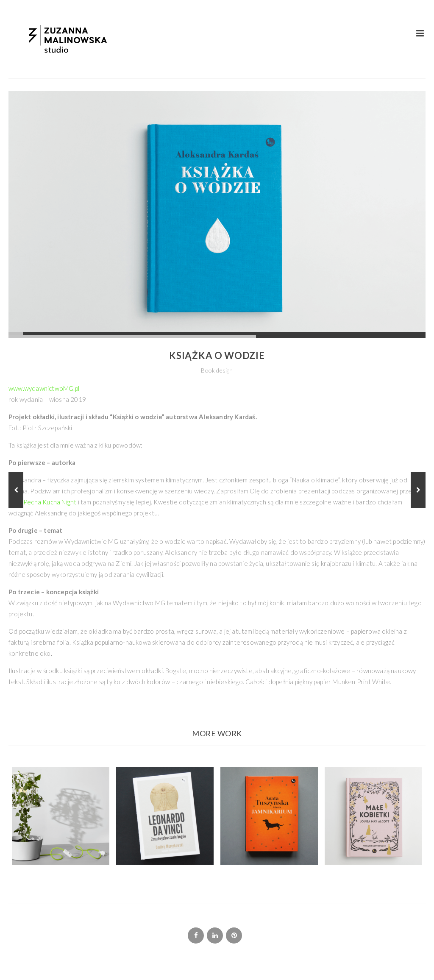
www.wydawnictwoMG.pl (44, 388)
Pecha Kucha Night (50, 502)
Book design (217, 370)
